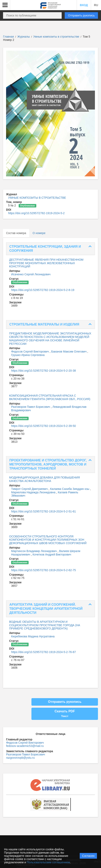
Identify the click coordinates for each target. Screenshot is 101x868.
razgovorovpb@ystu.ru (20, 758)
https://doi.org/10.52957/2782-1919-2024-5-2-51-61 (44, 511)
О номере (39, 233)
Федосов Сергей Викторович (30, 352)
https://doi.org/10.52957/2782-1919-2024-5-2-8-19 (43, 290)
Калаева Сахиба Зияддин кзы (70, 489)
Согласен (88, 856)
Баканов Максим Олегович (69, 352)
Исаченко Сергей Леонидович (31, 274)
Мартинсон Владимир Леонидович (34, 551)
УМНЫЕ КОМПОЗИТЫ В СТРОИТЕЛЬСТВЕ (37, 198)
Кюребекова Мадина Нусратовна (33, 636)
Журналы (24, 37)
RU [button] (96, 5)
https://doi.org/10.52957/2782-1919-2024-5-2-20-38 (44, 371)
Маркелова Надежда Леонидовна (34, 492)
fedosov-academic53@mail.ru (25, 746)
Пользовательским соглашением (48, 862)
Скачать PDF (65, 714)
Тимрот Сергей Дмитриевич (30, 489)
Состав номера (16, 233)
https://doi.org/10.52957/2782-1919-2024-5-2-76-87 (44, 652)
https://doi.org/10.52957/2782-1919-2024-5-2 (36, 213)
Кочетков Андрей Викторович (52, 554)
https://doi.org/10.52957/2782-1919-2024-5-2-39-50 (44, 426)
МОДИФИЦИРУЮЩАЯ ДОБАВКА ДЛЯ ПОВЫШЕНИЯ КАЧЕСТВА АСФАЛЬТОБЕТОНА (45, 479)
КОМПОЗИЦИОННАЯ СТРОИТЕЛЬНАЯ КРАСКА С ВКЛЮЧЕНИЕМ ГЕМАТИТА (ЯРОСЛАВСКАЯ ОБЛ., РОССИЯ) (50, 397)
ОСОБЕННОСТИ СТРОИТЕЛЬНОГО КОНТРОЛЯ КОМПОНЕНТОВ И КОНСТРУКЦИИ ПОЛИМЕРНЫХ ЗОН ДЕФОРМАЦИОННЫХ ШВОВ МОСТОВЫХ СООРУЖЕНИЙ (48, 540)
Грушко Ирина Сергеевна (28, 355)
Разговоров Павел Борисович (31, 407)
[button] (5, 5)
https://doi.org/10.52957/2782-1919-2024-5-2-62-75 (44, 570)
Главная (8, 37)
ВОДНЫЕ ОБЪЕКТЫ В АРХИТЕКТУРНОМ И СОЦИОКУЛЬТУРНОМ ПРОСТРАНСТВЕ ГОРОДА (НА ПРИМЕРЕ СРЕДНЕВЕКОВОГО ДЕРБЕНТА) (45, 625)
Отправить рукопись (81, 15)
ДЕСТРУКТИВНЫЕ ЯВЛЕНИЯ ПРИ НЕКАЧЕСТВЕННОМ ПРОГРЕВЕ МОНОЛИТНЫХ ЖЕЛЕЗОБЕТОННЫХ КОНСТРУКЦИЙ (46, 263)
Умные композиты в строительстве (57, 37)
